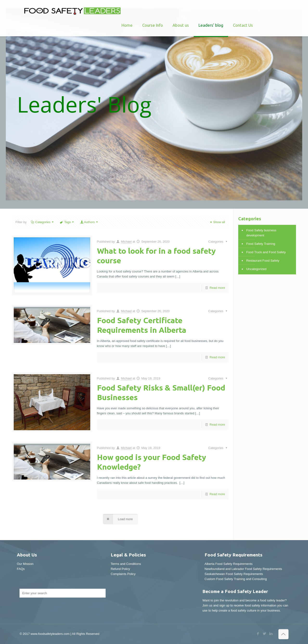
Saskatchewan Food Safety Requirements (234, 574)
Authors (89, 222)
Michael (126, 242)
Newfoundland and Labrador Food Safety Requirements (243, 569)
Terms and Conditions (126, 564)
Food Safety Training (261, 244)
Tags (67, 222)
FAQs (21, 569)
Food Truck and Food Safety (266, 252)
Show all (217, 222)
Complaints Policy (123, 574)
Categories (42, 222)
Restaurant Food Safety (263, 261)
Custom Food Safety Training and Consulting (236, 579)
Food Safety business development (261, 233)
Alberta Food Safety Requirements (228, 564)
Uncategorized (256, 269)
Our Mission (25, 564)
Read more (217, 288)
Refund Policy (120, 569)
